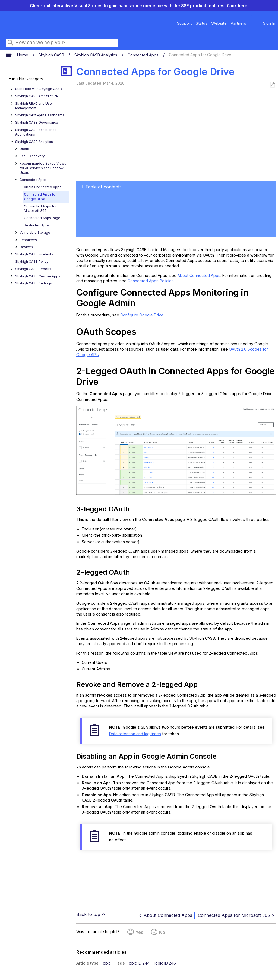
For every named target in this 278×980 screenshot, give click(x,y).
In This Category (28, 79)
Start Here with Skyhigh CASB (39, 89)
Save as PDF (272, 85)
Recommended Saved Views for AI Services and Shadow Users (43, 168)
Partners (238, 23)
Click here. (238, 6)
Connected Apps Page (42, 218)
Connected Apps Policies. (151, 281)
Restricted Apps (37, 225)
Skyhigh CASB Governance (37, 122)
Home (23, 55)
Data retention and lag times (135, 734)
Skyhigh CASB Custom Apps (38, 276)
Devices (26, 247)
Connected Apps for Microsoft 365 (40, 209)
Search (11, 43)
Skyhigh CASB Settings (34, 283)
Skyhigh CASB (52, 55)
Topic (106, 963)
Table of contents (103, 187)
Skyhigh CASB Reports (33, 269)
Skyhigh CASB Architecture (37, 96)
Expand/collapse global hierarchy (12, 55)
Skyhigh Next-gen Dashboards (40, 115)
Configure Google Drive (142, 315)
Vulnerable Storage (35, 233)
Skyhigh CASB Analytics (96, 55)
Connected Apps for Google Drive (40, 197)
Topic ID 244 (138, 963)
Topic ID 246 (164, 963)
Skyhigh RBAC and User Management (34, 106)
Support (184, 23)
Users (24, 149)
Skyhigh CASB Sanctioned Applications (36, 132)
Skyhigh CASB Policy (32, 262)
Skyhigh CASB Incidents (34, 254)
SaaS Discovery (32, 156)
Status (202, 23)
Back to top (88, 914)
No (162, 932)
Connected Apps (144, 55)
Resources (28, 240)
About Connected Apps (43, 187)
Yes (139, 932)
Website (219, 23)
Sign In (269, 23)
